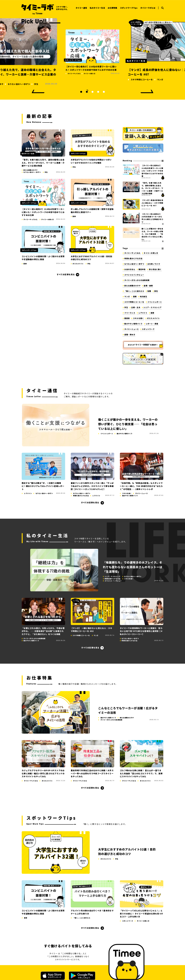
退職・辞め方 (130, 335)
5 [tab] (104, 92)
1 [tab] (81, 92)
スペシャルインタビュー (134, 275)
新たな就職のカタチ (132, 286)
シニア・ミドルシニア (152, 307)
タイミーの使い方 (151, 253)
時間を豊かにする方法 (133, 258)
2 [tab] (87, 92)
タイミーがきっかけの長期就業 (137, 280)
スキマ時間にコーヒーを (134, 302)
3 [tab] (92, 92)
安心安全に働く (155, 269)
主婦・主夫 (136, 307)
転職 (149, 291)
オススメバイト (153, 318)
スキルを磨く (139, 318)
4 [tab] (98, 92)
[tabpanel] (92, 51)
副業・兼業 (148, 286)
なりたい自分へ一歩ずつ (134, 264)
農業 (135, 296)
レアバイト (143, 313)
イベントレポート (155, 302)
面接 (152, 313)
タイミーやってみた (132, 253)
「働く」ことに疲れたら (134, 291)
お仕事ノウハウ (154, 264)
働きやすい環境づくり (133, 324)
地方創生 (144, 296)
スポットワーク (148, 329)
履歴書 (127, 318)
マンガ (127, 296)
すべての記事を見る (66, 274)
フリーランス (130, 313)
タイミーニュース (131, 329)
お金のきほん (130, 269)
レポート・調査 (152, 324)
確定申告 (142, 269)
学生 (126, 307)
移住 (156, 291)
